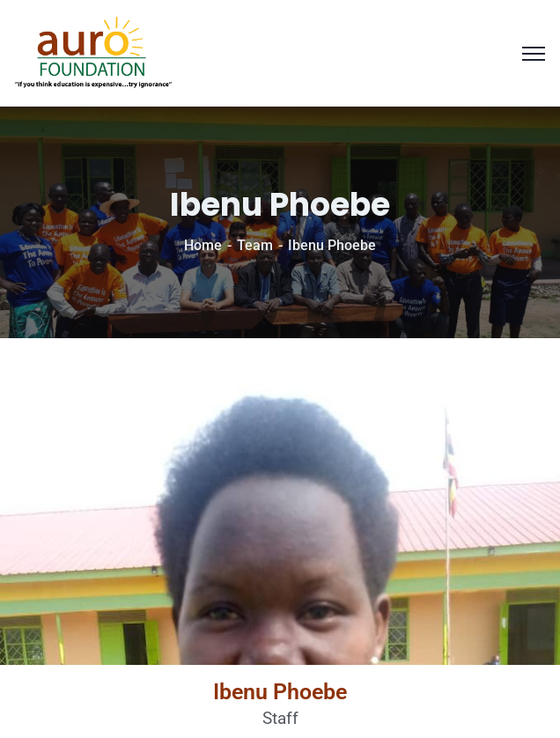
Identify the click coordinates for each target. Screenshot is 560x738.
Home (203, 245)
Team (255, 245)
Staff (280, 718)
